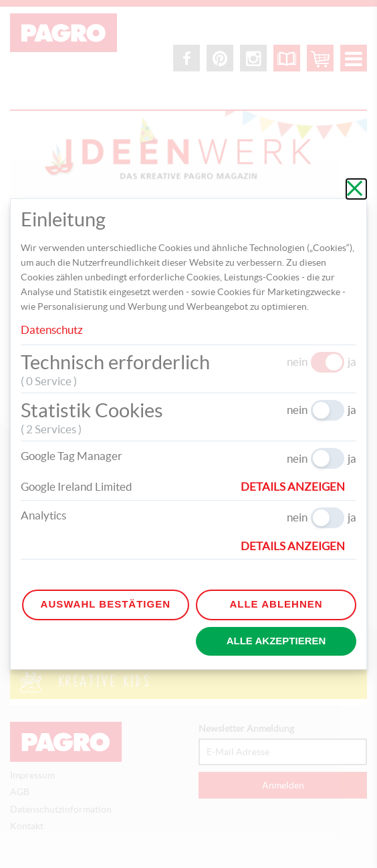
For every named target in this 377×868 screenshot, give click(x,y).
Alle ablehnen (276, 604)
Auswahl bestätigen (106, 604)
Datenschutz (52, 330)
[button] (298, 487)
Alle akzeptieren (276, 641)
